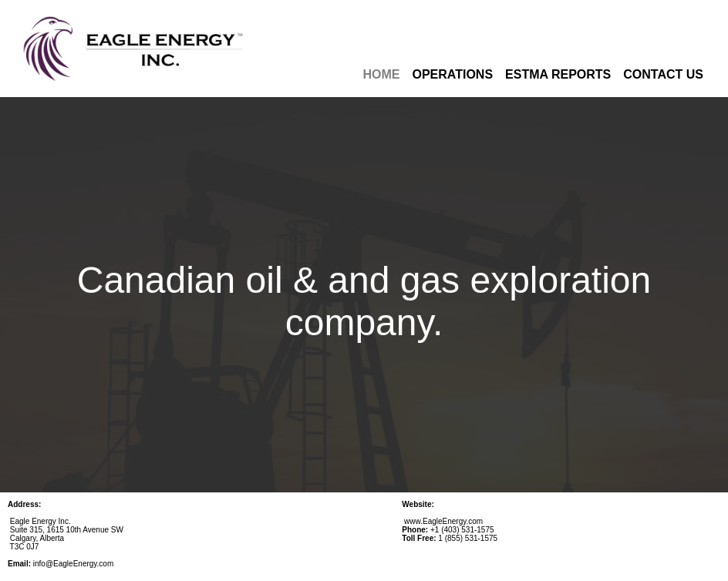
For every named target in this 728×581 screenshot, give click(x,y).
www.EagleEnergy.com (443, 521)
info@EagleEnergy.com (73, 564)
